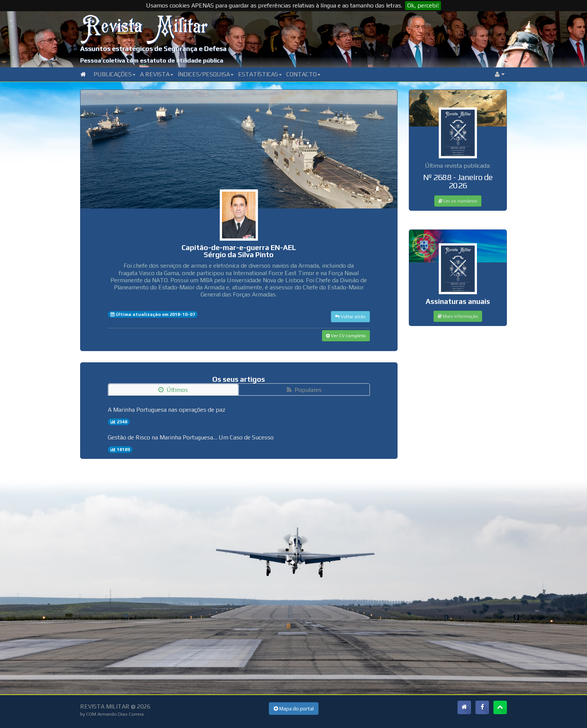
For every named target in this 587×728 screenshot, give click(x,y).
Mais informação (458, 316)
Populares (304, 390)
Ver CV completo (346, 336)
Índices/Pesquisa (206, 74)
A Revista (157, 74)
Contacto (303, 74)
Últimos (173, 390)
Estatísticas (260, 74)
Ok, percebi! (423, 5)
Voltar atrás (350, 317)
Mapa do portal (294, 709)
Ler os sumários (458, 201)
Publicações (115, 74)
